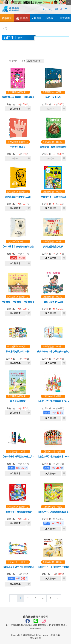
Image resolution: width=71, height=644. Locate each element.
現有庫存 (13, 61)
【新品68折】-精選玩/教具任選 (22, 452)
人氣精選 (37, 18)
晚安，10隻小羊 (53, 97)
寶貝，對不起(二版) (53, 302)
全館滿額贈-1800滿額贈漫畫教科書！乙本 (27, 92)
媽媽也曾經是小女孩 (53, 247)
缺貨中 (51, 109)
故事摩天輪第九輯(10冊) (18, 352)
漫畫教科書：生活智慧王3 (53, 197)
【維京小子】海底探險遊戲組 (18, 512)
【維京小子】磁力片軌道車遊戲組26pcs (21, 567)
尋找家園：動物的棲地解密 (53, 147)
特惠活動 (7, 18)
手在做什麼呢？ (18, 147)
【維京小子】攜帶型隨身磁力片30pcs (20, 457)
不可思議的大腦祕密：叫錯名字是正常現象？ (24, 97)
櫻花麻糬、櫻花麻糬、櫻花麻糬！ (18, 302)
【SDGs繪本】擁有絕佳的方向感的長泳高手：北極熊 (27, 247)
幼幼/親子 (51, 18)
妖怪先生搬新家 (18, 401)
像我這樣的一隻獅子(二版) (18, 197)
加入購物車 (15, 109)
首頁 (5, 29)
